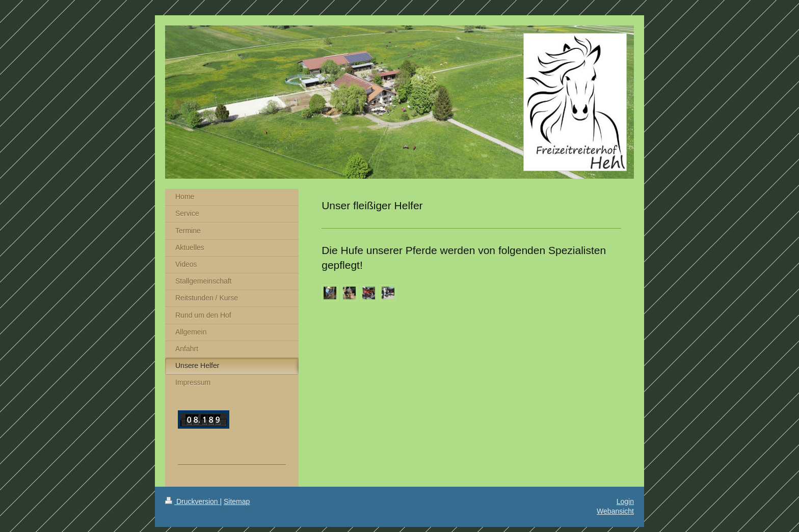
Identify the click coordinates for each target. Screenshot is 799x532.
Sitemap (237, 501)
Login (625, 501)
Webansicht (615, 511)
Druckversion (192, 501)
